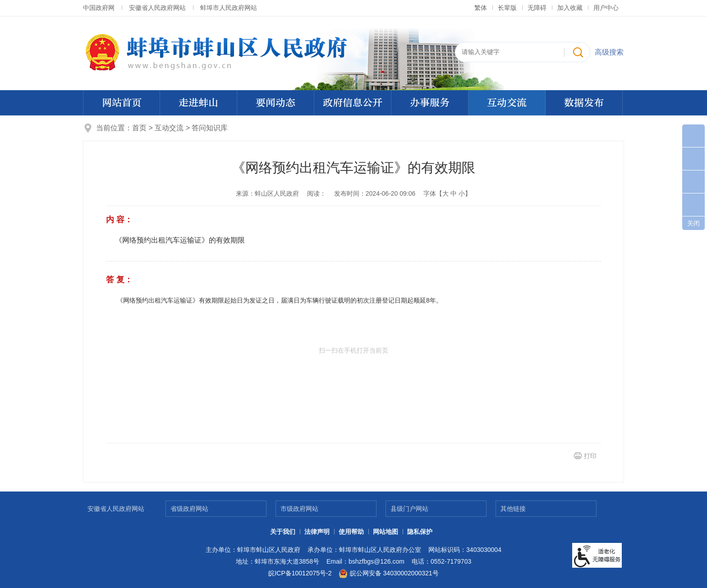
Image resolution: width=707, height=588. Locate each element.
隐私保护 (420, 532)
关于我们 (283, 532)
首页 (139, 128)
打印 (590, 456)
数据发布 (584, 103)
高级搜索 (609, 52)
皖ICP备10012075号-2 (300, 573)
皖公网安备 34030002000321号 (388, 574)
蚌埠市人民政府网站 (229, 8)
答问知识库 (210, 128)
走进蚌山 (198, 103)
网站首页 (122, 103)
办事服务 (430, 103)
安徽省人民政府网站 (157, 8)
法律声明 (317, 532)
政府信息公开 (353, 103)
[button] (507, 8)
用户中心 (606, 8)
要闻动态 (275, 103)
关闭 (693, 223)
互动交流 (507, 103)
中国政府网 (99, 8)
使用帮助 (351, 532)
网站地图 (386, 532)
